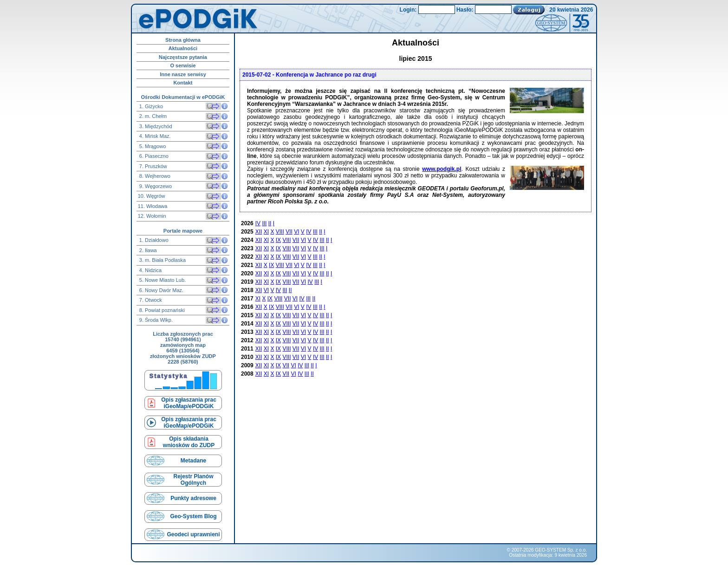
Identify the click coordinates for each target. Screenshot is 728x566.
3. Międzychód (155, 126)
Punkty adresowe (193, 498)
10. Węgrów (152, 196)
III (264, 223)
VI (296, 232)
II (270, 223)
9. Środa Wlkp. (155, 320)
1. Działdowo (153, 240)
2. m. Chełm (152, 116)
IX (278, 240)
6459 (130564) (183, 351)
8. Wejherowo (154, 176)
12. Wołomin (152, 216)
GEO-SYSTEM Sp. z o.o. (561, 550)
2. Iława (147, 250)
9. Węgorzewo (155, 186)
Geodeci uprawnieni (193, 534)
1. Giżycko (150, 106)
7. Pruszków (153, 166)
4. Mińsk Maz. (154, 136)
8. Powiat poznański (161, 310)
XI (266, 232)
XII (259, 232)
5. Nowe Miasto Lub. (162, 280)
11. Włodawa (153, 206)
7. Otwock (150, 300)
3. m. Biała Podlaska (162, 260)
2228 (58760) (183, 362)
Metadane (193, 461)
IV (258, 223)
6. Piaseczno (153, 156)
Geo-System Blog (193, 516)
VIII (280, 232)
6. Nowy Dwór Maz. (161, 290)
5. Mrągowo (152, 146)
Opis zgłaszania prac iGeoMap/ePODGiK (189, 403)
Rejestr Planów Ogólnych (193, 480)
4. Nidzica (150, 270)
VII (289, 232)
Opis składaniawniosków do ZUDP (189, 442)
